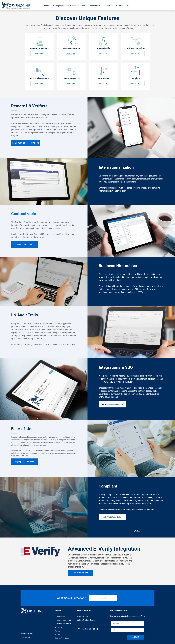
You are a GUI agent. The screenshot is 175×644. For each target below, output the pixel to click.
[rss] (97, 629)
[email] (86, 629)
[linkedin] (90, 629)
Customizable (24, 214)
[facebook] (79, 629)
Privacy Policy (25, 638)
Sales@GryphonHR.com (86, 620)
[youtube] (94, 629)
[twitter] (83, 629)
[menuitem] (54, 6)
